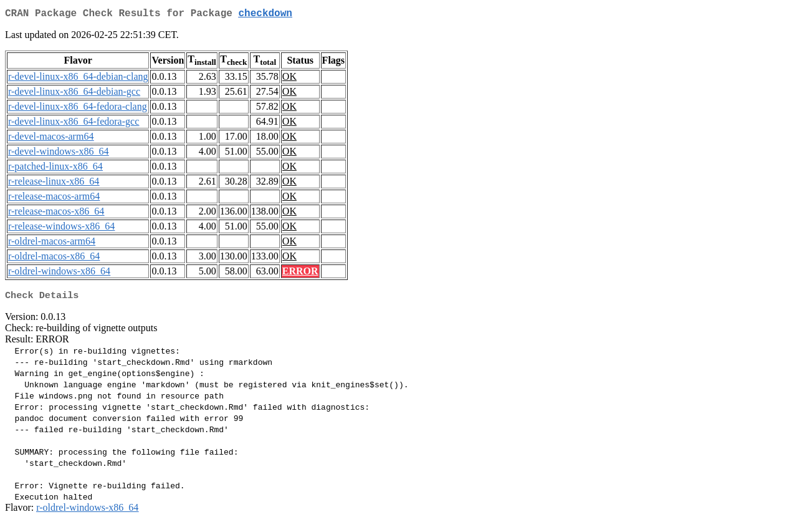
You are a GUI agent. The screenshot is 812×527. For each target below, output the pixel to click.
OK (289, 79)
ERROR (300, 273)
